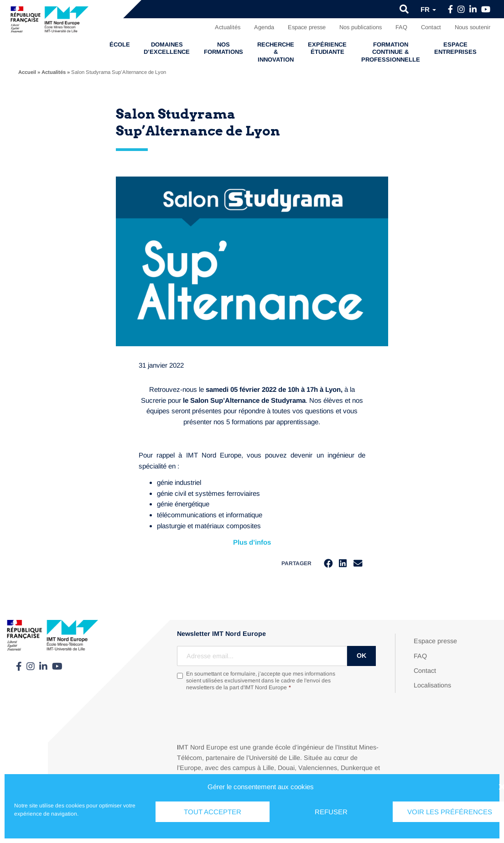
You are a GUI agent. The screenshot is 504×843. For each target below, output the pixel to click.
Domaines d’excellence (167, 48)
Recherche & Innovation (276, 52)
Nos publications (361, 27)
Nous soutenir (473, 27)
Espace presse (307, 27)
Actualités (228, 27)
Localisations (432, 686)
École (120, 44)
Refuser (331, 812)
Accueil (27, 72)
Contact (431, 27)
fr (428, 9)
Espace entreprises (455, 48)
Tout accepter (213, 812)
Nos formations (223, 48)
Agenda (264, 27)
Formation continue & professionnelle (391, 52)
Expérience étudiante (327, 48)
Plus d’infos (252, 542)
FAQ (401, 27)
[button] (404, 9)
